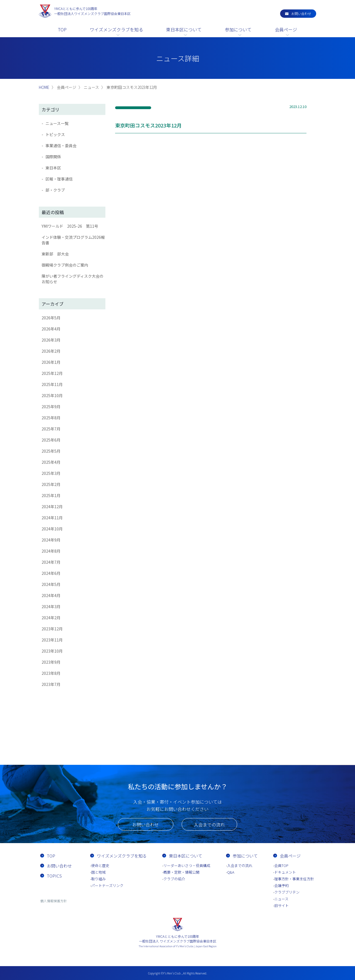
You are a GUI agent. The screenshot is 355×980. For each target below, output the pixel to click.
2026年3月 (51, 340)
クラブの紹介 (174, 879)
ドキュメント (285, 872)
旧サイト (282, 905)
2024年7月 (51, 562)
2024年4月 (51, 595)
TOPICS (54, 876)
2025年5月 (51, 451)
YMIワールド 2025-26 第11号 (70, 226)
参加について (238, 29)
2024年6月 (51, 573)
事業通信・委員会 (61, 146)
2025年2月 (51, 484)
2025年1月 (51, 495)
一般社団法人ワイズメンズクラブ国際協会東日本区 (92, 11)
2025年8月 (51, 418)
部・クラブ (55, 190)
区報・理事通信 (59, 179)
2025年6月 (51, 440)
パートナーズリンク (107, 885)
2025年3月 (51, 473)
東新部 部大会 (55, 254)
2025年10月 (52, 395)
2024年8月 (51, 551)
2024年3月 (51, 606)
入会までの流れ (209, 824)
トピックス (55, 134)
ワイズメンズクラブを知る (116, 29)
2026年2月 (51, 351)
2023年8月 (51, 673)
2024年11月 (52, 518)
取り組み (98, 879)
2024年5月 (51, 584)
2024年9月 (51, 540)
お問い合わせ (301, 13)
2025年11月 (52, 384)
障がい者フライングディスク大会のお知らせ (73, 279)
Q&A (231, 872)
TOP (62, 29)
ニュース (281, 899)
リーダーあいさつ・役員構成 (187, 865)
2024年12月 (52, 507)
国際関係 (53, 157)
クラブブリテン (287, 892)
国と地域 (98, 872)
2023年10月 (52, 651)
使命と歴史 (100, 865)
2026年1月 (51, 362)
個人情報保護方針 (54, 901)
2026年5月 (51, 318)
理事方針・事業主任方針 (294, 879)
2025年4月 (51, 462)
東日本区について (184, 29)
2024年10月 (52, 529)
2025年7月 (51, 429)
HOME (44, 87)
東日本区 (53, 168)
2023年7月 (51, 684)
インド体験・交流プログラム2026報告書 (73, 240)
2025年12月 (52, 373)
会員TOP (281, 865)
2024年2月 (51, 618)
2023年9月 (51, 662)
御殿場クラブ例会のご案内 (65, 265)
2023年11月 (52, 640)
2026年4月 (51, 329)
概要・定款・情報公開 (181, 872)
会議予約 (282, 885)
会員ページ (286, 29)
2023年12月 (52, 629)
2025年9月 (51, 407)
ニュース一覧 (57, 123)
